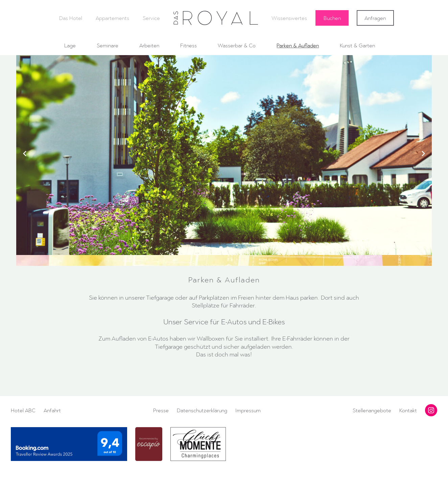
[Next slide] (423, 154)
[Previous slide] (25, 154)
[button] (221, 248)
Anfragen (375, 18)
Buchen (332, 18)
